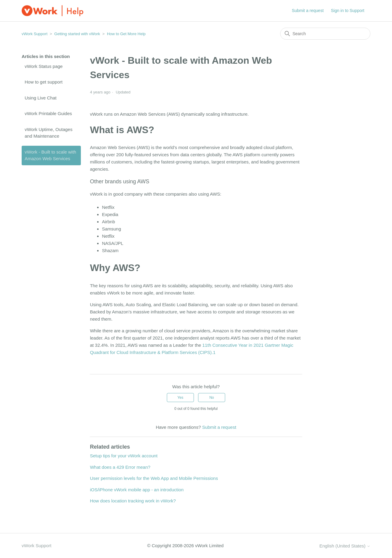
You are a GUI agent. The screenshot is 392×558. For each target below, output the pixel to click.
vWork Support (35, 34)
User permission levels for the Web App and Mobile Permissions (154, 478)
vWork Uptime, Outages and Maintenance (49, 133)
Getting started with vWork (77, 34)
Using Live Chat (41, 98)
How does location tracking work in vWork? (133, 501)
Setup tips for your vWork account (124, 456)
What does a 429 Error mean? (120, 467)
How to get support (44, 82)
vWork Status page (44, 66)
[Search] (325, 34)
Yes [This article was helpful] (180, 398)
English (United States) (345, 546)
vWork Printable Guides (48, 113)
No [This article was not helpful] (211, 398)
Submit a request (308, 11)
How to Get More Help (126, 34)
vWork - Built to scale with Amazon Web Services (50, 155)
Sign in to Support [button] (348, 11)
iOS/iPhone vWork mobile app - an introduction (137, 490)
